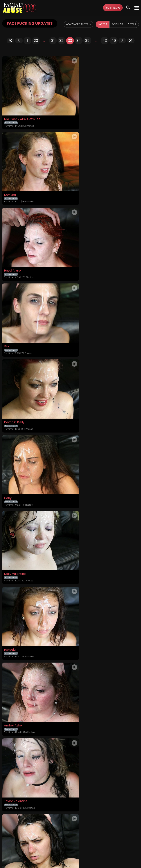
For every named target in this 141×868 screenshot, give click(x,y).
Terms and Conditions (49, 838)
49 (114, 48)
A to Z (78, 33)
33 (70, 48)
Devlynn (79, 120)
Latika (8, 534)
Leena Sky (80, 672)
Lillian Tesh (12, 603)
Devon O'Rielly (14, 258)
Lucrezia (79, 327)
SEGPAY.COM (60, 851)
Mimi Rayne (12, 465)
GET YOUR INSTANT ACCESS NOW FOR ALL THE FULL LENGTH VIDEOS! (70, 791)
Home (9, 838)
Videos (19, 838)
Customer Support (97, 838)
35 (87, 48)
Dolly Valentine (15, 327)
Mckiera (78, 534)
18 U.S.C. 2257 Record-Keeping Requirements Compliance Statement (71, 828)
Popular (62, 33)
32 (61, 48)
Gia (75, 189)
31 (53, 48)
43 (105, 48)
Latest (46, 33)
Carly (77, 258)
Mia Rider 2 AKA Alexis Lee (22, 120)
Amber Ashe (13, 396)
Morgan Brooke (84, 465)
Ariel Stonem (13, 672)
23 (36, 48)
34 (79, 48)
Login (29, 838)
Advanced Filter (19, 33)
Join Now (113, 8)
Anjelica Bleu (82, 603)
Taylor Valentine (85, 396)
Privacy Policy (74, 838)
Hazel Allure (12, 189)
